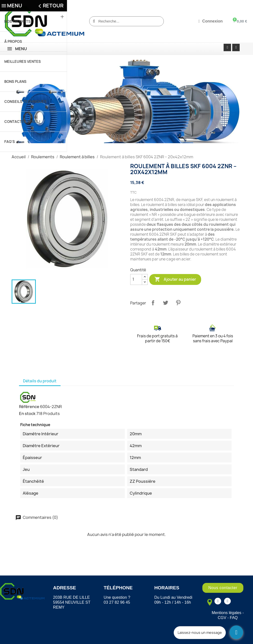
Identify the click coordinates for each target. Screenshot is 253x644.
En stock (27, 414)
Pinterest (178, 303)
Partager (153, 303)
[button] (223, 588)
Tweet (166, 303)
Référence (29, 407)
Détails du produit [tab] (40, 381)
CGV (222, 618)
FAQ (234, 618)
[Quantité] (136, 279)
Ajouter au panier (175, 279)
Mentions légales (227, 613)
